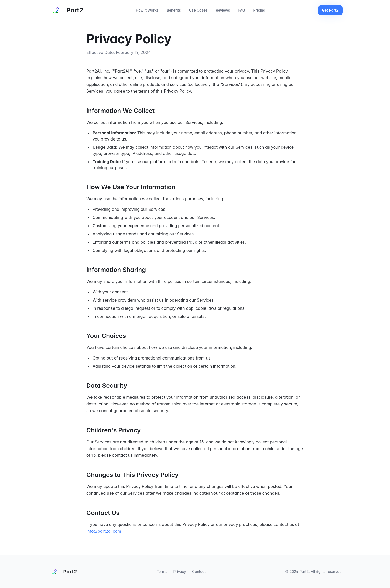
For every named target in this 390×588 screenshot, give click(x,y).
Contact (199, 571)
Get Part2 (330, 10)
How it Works (147, 10)
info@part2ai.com (104, 531)
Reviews (223, 10)
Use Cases (198, 10)
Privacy (180, 571)
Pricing (259, 10)
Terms (162, 571)
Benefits (174, 10)
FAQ (242, 10)
